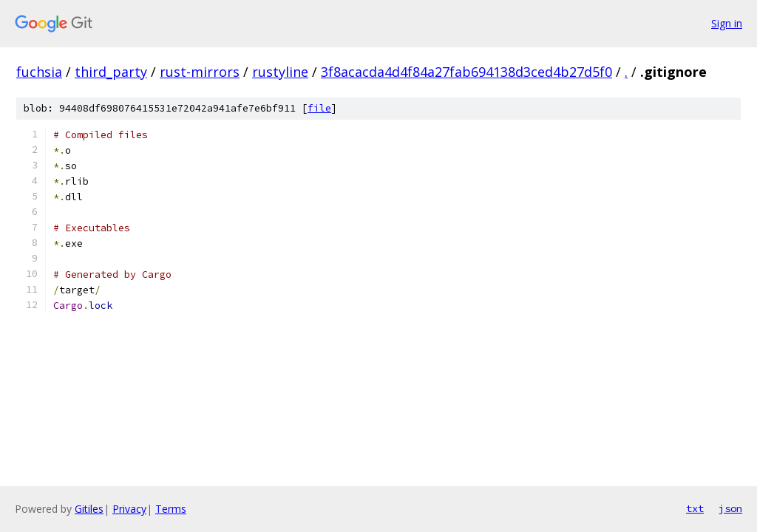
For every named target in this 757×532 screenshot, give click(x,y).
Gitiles (89, 509)
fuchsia (39, 72)
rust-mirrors (200, 72)
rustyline (280, 72)
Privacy (129, 509)
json (730, 508)
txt (695, 508)
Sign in (727, 23)
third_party (111, 72)
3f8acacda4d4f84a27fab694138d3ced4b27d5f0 (466, 72)
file (319, 108)
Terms (171, 509)
